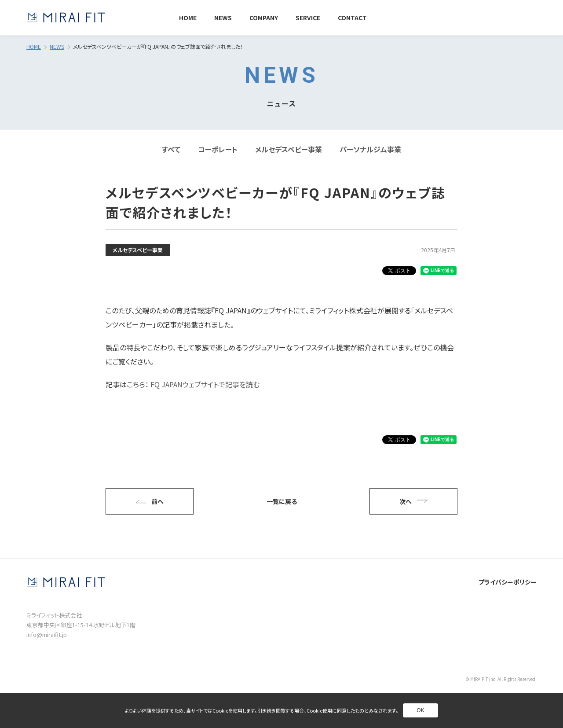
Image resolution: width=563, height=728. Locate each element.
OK (420, 710)
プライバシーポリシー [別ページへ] (508, 582)
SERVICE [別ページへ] (308, 18)
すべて (171, 149)
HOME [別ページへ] (188, 18)
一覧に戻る (282, 501)
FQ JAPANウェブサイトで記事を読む (205, 384)
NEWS (57, 46)
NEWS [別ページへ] (223, 18)
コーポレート (218, 149)
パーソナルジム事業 (370, 149)
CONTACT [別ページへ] (352, 18)
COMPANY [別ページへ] (264, 18)
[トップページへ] (66, 18)
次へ (413, 501)
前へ (150, 501)
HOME (34, 46)
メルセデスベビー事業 (289, 149)
